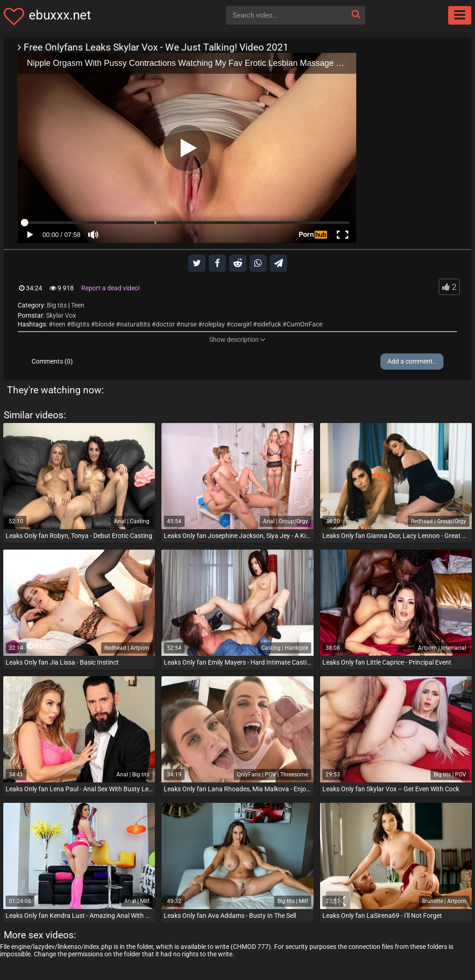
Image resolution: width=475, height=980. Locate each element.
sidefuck (269, 324)
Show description (237, 339)
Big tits (57, 305)
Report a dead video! (111, 288)
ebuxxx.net (60, 15)
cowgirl (241, 324)
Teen (78, 305)
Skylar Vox (61, 315)
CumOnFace (305, 324)
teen (59, 324)
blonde (105, 324)
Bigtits (80, 324)
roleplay (214, 324)
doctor (165, 324)
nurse (189, 324)
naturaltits (135, 324)
